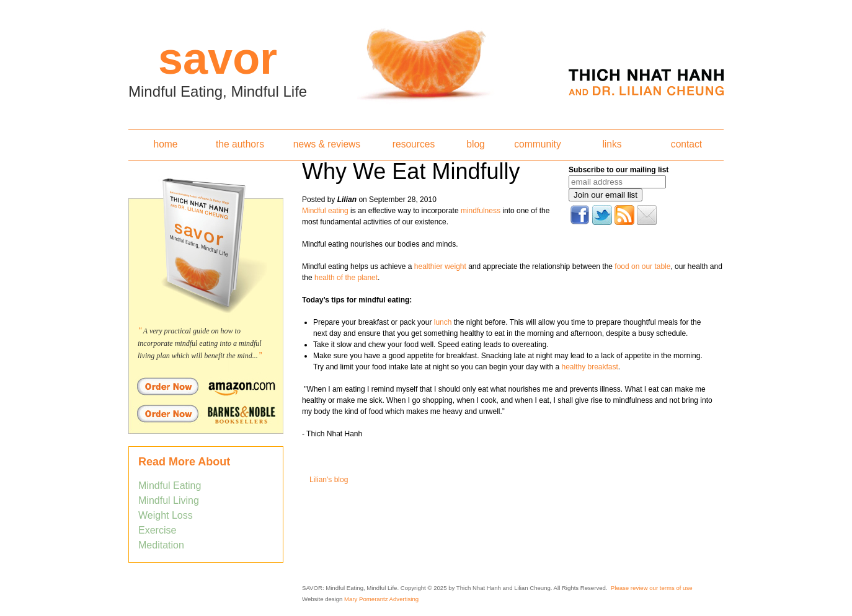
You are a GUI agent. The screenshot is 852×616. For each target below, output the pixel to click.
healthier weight (439, 266)
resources (414, 144)
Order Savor (206, 386)
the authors (240, 144)
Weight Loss (166, 515)
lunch (443, 322)
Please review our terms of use (652, 588)
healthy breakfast (589, 367)
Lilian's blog (329, 480)
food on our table (642, 266)
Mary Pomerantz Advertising (381, 599)
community (537, 144)
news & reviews (327, 144)
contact (686, 144)
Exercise (157, 530)
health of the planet (346, 278)
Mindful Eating (170, 486)
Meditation (161, 545)
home (165, 144)
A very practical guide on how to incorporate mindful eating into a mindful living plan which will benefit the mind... (200, 343)
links (612, 144)
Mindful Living (169, 500)
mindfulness (481, 211)
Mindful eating (325, 211)
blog (475, 144)
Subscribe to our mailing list (619, 170)
